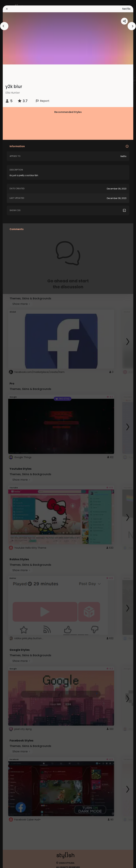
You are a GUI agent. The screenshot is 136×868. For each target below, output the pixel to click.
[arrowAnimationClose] (4, 26)
